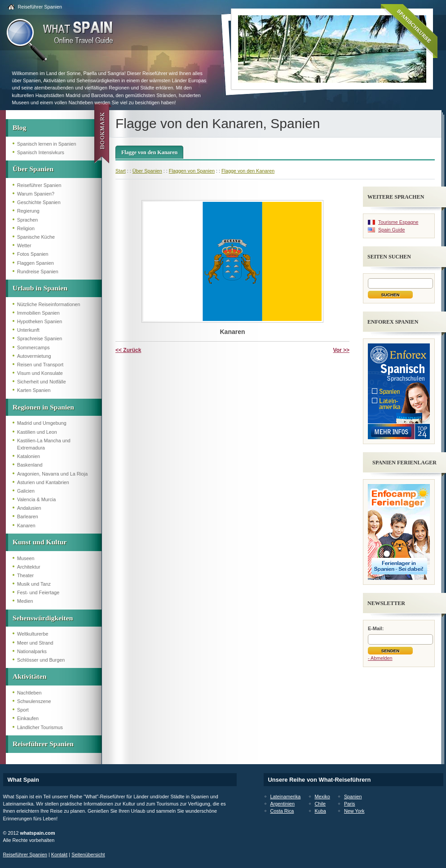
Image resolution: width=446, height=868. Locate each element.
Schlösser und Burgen (41, 660)
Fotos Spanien (33, 254)
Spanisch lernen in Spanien (46, 144)
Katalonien (29, 456)
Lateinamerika (286, 797)
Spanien (353, 797)
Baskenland (30, 465)
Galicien (26, 491)
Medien (25, 601)
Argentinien (283, 804)
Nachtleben (29, 693)
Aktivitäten (29, 676)
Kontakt (60, 855)
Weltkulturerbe (33, 634)
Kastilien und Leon (37, 432)
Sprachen (27, 220)
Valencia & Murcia (36, 499)
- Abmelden (380, 658)
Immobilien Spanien (38, 313)
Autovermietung (34, 356)
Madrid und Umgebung (42, 423)
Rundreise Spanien (38, 272)
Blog (19, 127)
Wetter (24, 245)
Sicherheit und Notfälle (42, 382)
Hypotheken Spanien (40, 321)
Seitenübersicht (88, 855)
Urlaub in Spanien (40, 288)
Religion (26, 228)
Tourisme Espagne (398, 222)
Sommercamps (33, 347)
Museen (26, 558)
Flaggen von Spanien (192, 171)
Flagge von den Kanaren (149, 152)
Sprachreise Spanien (40, 338)
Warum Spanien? (36, 194)
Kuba (320, 811)
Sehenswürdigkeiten (43, 618)
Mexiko (322, 797)
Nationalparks (32, 651)
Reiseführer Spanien (40, 7)
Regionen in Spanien (43, 407)
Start (121, 171)
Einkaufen (28, 718)
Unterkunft (28, 330)
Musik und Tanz (34, 584)
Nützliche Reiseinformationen (49, 304)
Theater (25, 575)
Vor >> (341, 350)
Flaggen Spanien (35, 263)
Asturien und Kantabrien (43, 482)
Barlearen (28, 516)
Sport (23, 710)
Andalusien (29, 508)
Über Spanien (33, 169)
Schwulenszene (34, 701)
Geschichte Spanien (39, 202)
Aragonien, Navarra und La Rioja (52, 474)
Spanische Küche (36, 237)
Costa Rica (282, 811)
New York (354, 811)
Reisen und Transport (40, 365)
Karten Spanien (34, 390)
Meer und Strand (35, 643)
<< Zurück (128, 350)
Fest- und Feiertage (38, 592)
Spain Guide (391, 230)
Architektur (29, 567)
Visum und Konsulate (40, 373)
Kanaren (26, 525)
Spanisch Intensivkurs (41, 152)
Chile (320, 804)
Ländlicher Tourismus (40, 727)
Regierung (28, 211)
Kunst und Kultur (40, 542)
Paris (350, 804)
